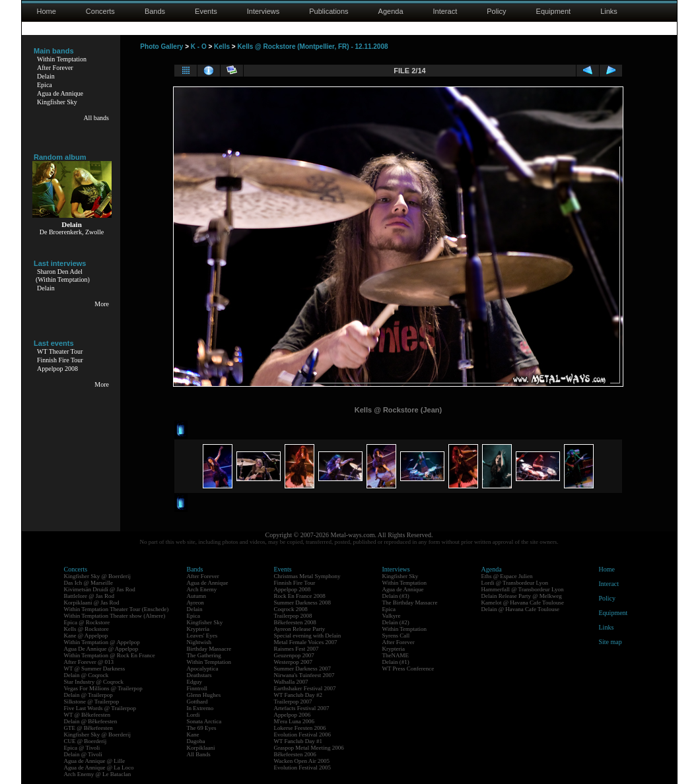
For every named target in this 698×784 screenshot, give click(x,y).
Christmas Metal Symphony (307, 576)
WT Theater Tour (60, 351)
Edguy (195, 682)
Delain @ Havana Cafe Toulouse (520, 609)
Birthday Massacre (209, 649)
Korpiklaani (201, 748)
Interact (445, 11)
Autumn (197, 596)
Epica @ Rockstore (87, 622)
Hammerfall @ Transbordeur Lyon (523, 589)
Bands (155, 11)
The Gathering (204, 655)
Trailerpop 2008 (293, 616)
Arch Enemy (202, 589)
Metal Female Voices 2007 (306, 642)
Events (206, 11)
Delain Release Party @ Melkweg (522, 596)
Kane (193, 735)
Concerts (100, 11)
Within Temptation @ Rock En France (110, 655)
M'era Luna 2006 (295, 721)
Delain (46, 76)
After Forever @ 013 (89, 662)
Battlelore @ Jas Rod (89, 596)
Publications (329, 11)
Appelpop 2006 (293, 715)
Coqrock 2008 (291, 609)
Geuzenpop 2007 (294, 655)
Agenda (391, 11)
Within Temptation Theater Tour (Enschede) (117, 609)
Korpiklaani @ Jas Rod (92, 603)
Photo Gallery (161, 47)
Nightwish (199, 642)
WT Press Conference (408, 669)
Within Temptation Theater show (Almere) (115, 616)
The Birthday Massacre (410, 603)
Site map (611, 642)
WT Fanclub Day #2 (298, 695)
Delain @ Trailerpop (88, 695)
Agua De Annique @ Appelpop (101, 649)
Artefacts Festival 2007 (302, 708)
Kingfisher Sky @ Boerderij (98, 576)
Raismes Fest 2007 (297, 649)
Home (47, 11)
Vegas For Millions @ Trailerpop (103, 688)
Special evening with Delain (308, 636)
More (102, 304)
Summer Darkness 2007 (303, 669)
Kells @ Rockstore (87, 629)
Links (609, 11)
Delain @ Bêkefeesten (91, 721)
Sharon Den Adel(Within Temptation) (63, 276)
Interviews (263, 11)
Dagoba (196, 741)
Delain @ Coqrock (87, 675)
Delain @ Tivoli (83, 754)
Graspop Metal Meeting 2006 (309, 748)
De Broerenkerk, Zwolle (72, 232)
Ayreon (195, 603)
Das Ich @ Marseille (89, 583)
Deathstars (199, 675)
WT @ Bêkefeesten (87, 715)
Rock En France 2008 (300, 596)
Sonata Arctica (204, 721)
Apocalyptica (203, 669)
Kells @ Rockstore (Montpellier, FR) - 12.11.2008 (312, 47)
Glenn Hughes (204, 695)
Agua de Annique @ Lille (95, 761)
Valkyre (392, 616)
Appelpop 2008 (57, 369)
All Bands (199, 754)
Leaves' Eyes (202, 636)
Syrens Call (396, 636)
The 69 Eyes (202, 728)
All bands (96, 118)
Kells (222, 47)
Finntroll (197, 688)
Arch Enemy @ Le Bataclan (98, 774)
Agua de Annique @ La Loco (99, 768)
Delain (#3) (396, 596)
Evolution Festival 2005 (303, 768)
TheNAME (396, 655)
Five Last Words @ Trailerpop (100, 708)
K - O (199, 47)
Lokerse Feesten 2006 (300, 728)
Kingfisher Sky (57, 102)
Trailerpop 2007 (293, 702)
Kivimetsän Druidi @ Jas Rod (100, 589)
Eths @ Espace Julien (507, 576)
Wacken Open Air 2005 (302, 761)
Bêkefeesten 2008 (295, 622)
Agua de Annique (60, 93)
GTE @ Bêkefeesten (88, 728)
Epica (45, 85)
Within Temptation (62, 59)
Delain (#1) (396, 662)
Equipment (554, 11)
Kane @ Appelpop (86, 636)
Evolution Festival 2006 (303, 735)
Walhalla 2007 (291, 682)
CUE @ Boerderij (86, 741)
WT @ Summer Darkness (95, 669)
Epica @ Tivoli (82, 748)
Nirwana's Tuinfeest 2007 (304, 675)
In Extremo (200, 708)
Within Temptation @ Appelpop (102, 642)
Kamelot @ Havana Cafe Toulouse (523, 603)
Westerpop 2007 (294, 662)
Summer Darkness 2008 (303, 603)
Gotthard (197, 702)
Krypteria (198, 629)
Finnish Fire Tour (60, 360)
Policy (496, 11)
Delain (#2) (396, 622)
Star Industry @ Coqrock (94, 682)
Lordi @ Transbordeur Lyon (515, 583)
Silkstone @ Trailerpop (92, 702)
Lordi (193, 715)
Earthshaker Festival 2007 (305, 688)
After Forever (55, 68)
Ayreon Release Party (300, 629)
